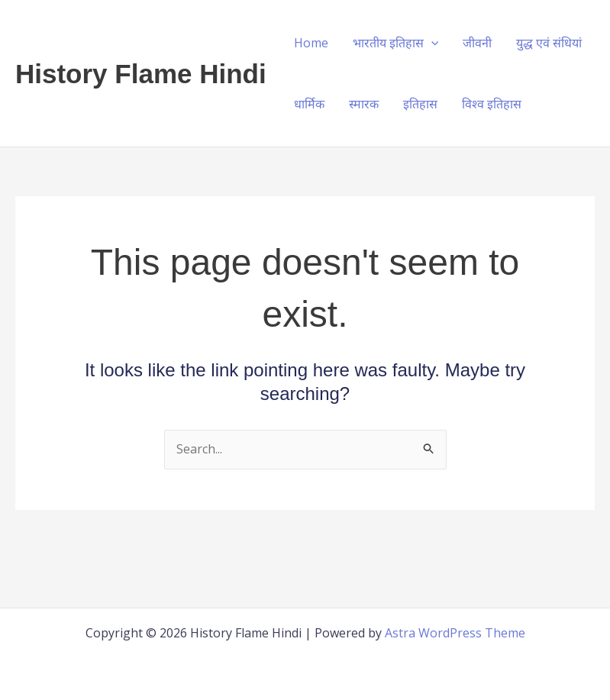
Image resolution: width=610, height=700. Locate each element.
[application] (431, 43)
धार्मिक (309, 104)
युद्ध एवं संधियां (549, 43)
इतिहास (420, 104)
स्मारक (364, 104)
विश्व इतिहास (492, 104)
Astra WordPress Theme (455, 633)
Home (311, 43)
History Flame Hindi (141, 74)
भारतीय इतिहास (396, 43)
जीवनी (477, 43)
